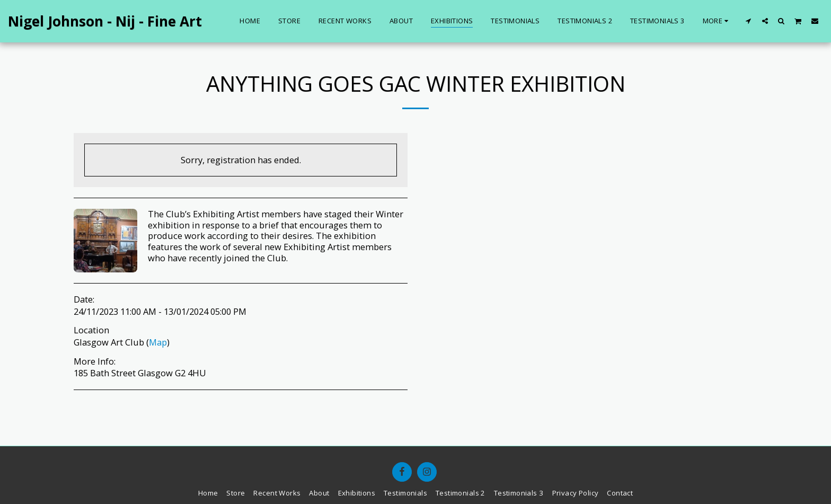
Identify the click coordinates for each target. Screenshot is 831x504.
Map (158, 342)
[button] (749, 21)
